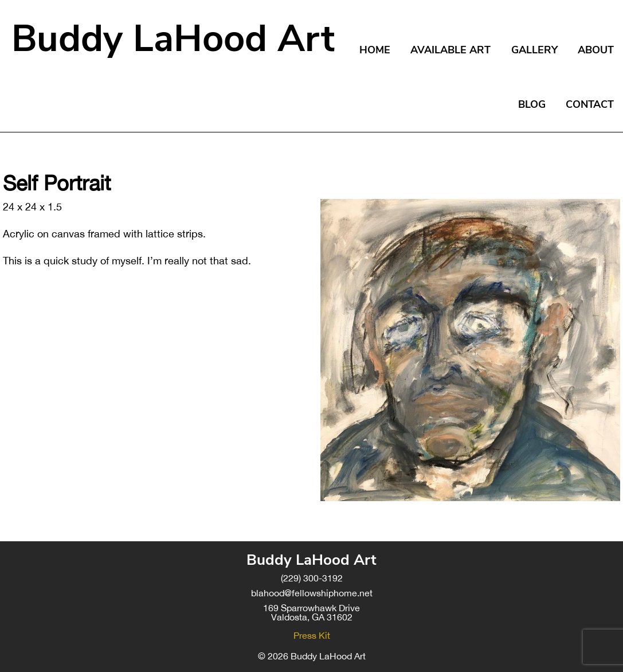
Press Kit (312, 635)
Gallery (534, 50)
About (596, 50)
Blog (532, 104)
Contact (590, 104)
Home (375, 50)
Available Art (450, 50)
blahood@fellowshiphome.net (312, 593)
